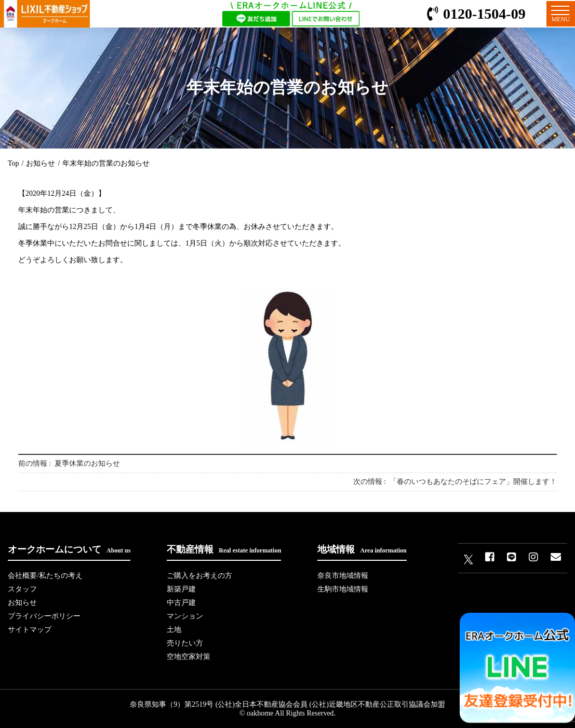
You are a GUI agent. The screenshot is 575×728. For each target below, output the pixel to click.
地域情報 (362, 549)
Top (14, 163)
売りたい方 (185, 643)
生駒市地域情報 (343, 589)
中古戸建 (181, 603)
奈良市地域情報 (343, 576)
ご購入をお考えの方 (199, 576)
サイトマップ (30, 630)
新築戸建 (181, 589)
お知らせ (41, 163)
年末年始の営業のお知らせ (106, 163)
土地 (174, 630)
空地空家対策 (189, 657)
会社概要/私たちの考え (45, 576)
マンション (185, 616)
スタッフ (22, 589)
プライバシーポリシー (44, 616)
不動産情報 (224, 549)
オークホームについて (69, 549)
